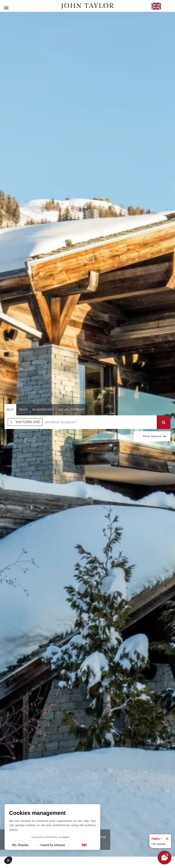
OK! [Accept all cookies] (84, 845)
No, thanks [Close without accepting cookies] (20, 845)
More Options (152, 436)
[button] (10, 860)
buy (10, 410)
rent (23, 410)
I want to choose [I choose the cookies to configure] (52, 845)
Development (72, 410)
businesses (43, 410)
